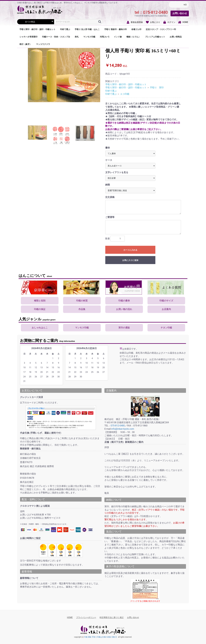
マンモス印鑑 (89, 37)
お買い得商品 (176, 37)
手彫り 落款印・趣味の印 (116, 29)
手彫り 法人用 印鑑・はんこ (87, 29)
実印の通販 (124, 328)
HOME (70, 617)
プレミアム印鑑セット (155, 37)
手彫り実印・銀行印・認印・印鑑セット (37, 29)
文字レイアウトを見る (117, 172)
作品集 (82, 309)
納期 (108, 185)
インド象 (118, 37)
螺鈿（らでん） (133, 37)
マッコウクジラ (43, 44)
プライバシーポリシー (86, 617)
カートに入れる (130, 250)
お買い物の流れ (124, 309)
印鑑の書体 (124, 301)
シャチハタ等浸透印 (28, 37)
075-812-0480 (155, 12)
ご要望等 (110, 217)
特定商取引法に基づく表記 (112, 617)
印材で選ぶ (65, 29)
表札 (77, 37)
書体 (108, 148)
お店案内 (166, 309)
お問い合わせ (180, 13)
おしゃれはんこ (40, 328)
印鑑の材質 (82, 301)
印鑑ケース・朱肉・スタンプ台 (56, 37)
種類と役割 (40, 301)
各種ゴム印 (136, 29)
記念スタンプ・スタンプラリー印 (161, 29)
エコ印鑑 (125, 94)
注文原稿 (110, 197)
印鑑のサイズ (166, 301)
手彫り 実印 (157, 88)
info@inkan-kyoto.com (123, 429)
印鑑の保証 (40, 309)
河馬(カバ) (105, 37)
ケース (109, 160)
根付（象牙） (25, 44)
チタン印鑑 (166, 328)
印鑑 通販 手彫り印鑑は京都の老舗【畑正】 (101, 637)
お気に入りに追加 (130, 260)
